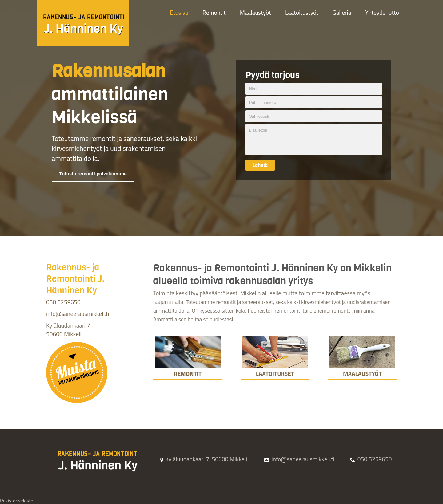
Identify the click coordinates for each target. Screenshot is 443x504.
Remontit (214, 12)
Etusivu (179, 12)
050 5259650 (63, 302)
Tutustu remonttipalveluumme (93, 174)
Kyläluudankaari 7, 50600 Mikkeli (203, 459)
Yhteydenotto (382, 12)
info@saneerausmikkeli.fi (78, 314)
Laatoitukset (275, 370)
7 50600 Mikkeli (68, 330)
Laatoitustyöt (302, 12)
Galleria (342, 12)
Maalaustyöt (255, 12)
